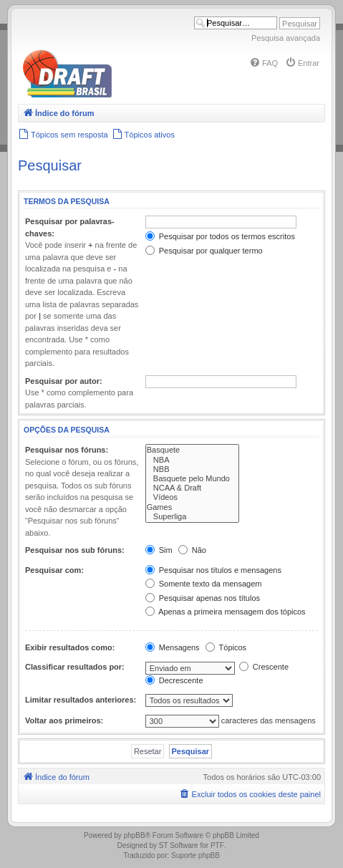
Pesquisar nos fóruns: (67, 450)
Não (192, 550)
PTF (217, 845)
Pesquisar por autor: (64, 381)
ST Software (179, 845)
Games (192, 507)
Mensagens (173, 647)
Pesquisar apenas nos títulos (203, 598)
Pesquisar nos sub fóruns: (75, 550)
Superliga (192, 517)
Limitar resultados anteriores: (81, 700)
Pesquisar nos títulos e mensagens (213, 570)
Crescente (264, 667)
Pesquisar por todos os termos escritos (220, 236)
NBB (192, 469)
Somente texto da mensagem (204, 584)
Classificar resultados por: (75, 667)
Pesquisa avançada (286, 38)
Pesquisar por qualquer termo (204, 251)
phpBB (135, 835)
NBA (192, 460)
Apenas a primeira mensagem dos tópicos (226, 612)
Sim (159, 550)
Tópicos (226, 647)
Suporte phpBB (195, 855)
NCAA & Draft (192, 488)
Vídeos (192, 497)
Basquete (192, 450)
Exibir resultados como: (70, 647)
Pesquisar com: (54, 570)
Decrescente (174, 680)
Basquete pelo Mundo (192, 479)
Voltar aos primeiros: (64, 720)
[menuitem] (264, 63)
